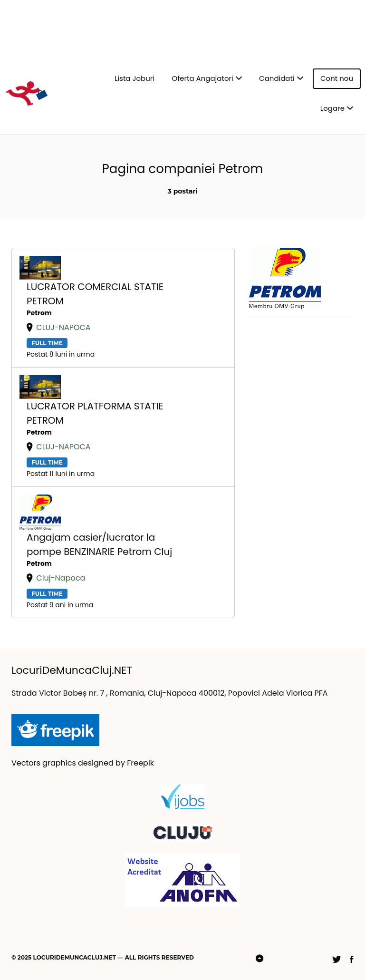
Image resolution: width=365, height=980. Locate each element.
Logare (332, 108)
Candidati (277, 78)
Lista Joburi (134, 78)
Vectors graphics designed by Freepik (83, 763)
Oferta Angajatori (202, 78)
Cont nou (337, 78)
